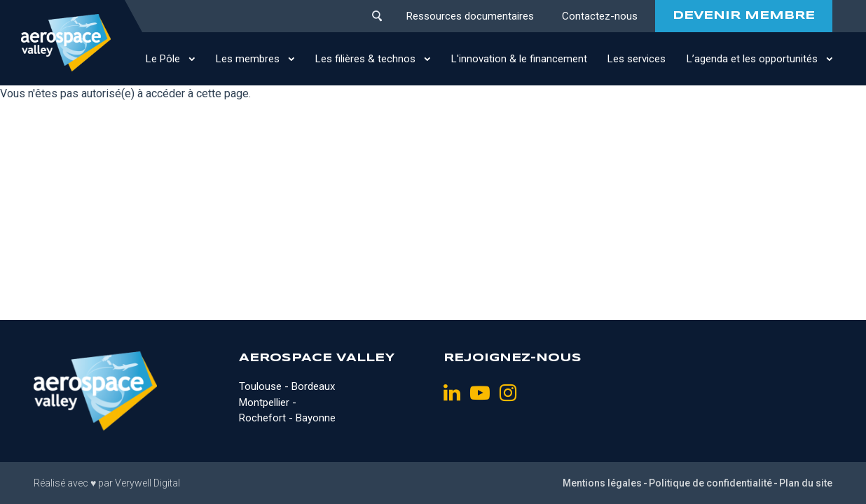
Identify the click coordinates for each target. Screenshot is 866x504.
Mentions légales (602, 483)
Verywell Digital (147, 483)
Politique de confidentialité (710, 483)
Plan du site (806, 483)
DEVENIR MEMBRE (744, 16)
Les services (637, 59)
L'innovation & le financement (519, 59)
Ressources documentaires (470, 16)
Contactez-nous (600, 16)
